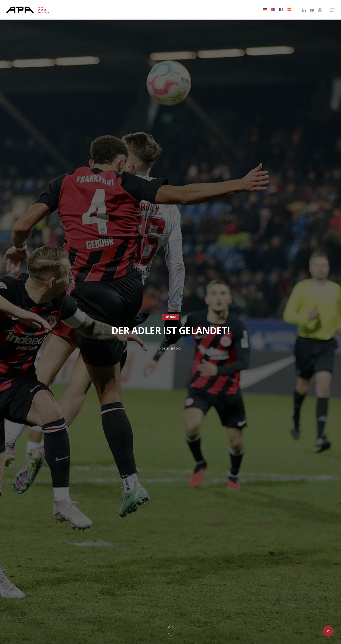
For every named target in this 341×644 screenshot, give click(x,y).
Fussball (170, 317)
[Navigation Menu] (332, 10)
